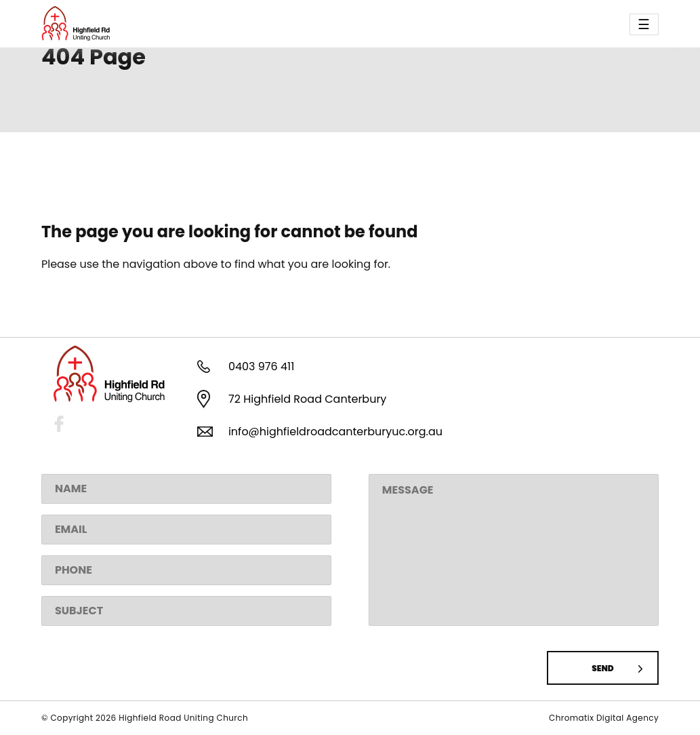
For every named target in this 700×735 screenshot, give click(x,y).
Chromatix (573, 718)
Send (602, 668)
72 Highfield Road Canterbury (307, 399)
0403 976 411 (261, 366)
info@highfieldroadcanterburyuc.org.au (335, 432)
